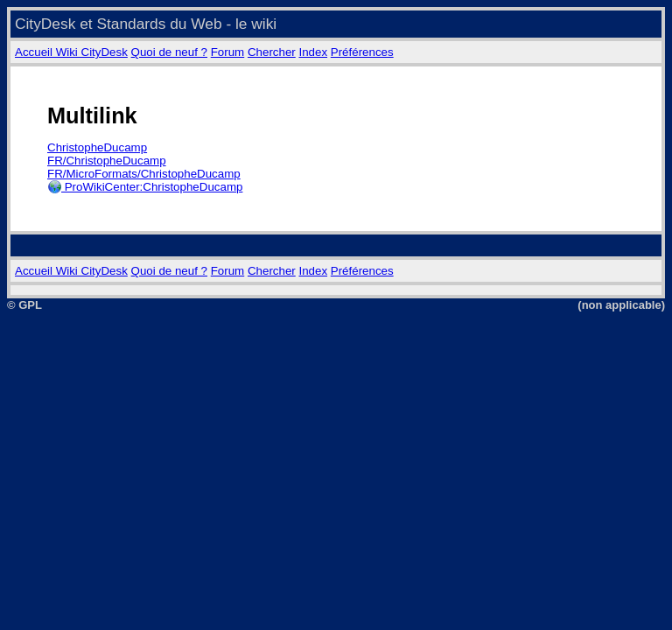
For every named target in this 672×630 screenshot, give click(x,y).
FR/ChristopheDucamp (107, 161)
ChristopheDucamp (97, 147)
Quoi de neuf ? (169, 52)
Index (313, 52)
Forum (228, 52)
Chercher (272, 52)
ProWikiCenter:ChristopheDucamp (145, 187)
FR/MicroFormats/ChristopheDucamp (144, 174)
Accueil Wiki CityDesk (71, 52)
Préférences (362, 52)
